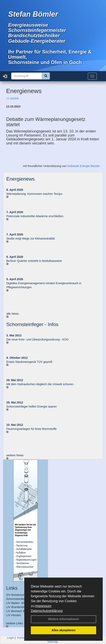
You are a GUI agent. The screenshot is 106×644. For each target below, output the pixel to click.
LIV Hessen (13, 615)
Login (11, 638)
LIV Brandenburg (17, 607)
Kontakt (22, 638)
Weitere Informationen (64, 619)
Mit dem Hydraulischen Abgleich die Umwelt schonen (40, 384)
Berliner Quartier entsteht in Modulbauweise (34, 261)
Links (12, 588)
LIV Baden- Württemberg (22, 603)
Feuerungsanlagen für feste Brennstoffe (31, 429)
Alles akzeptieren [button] (64, 630)
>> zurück (12, 98)
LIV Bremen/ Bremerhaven (23, 611)
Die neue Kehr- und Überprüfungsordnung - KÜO (37, 339)
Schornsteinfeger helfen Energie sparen (32, 407)
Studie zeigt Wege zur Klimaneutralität (31, 239)
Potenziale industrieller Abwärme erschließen (35, 216)
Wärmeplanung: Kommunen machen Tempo (34, 194)
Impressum (43, 606)
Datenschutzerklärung (47, 611)
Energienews (21, 179)
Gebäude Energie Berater (84, 166)
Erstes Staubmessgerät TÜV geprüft (29, 362)
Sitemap (53, 642)
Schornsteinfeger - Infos (32, 324)
